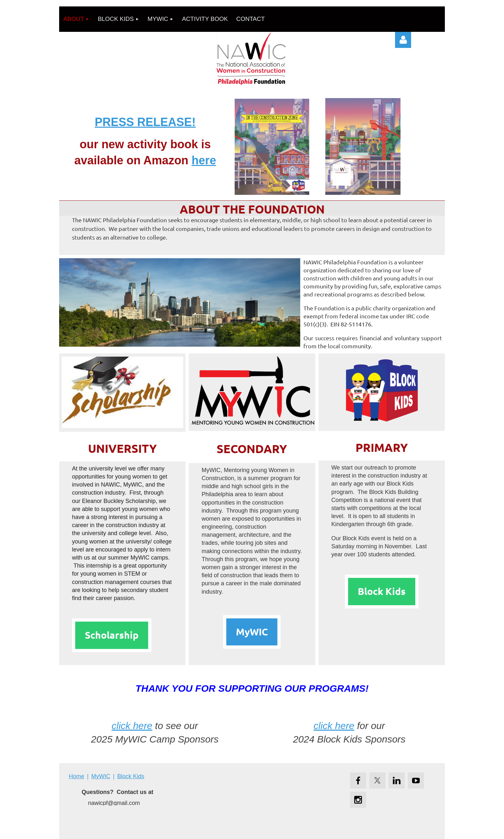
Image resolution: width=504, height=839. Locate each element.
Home (76, 776)
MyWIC (252, 632)
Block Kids (382, 591)
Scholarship (112, 635)
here (204, 160)
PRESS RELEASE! (145, 122)
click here (132, 726)
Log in (403, 40)
